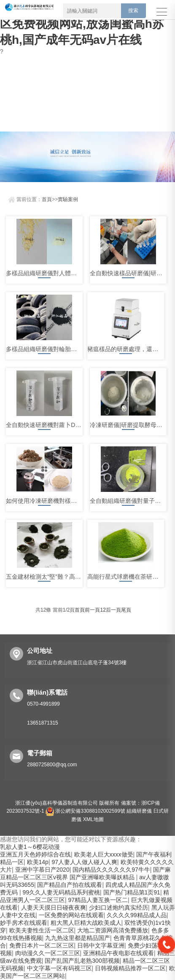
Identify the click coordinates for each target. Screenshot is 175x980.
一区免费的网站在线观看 (71, 915)
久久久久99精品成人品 (137, 915)
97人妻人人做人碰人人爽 (84, 862)
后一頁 (113, 610)
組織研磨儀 (139, 811)
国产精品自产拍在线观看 (70, 885)
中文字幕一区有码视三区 (59, 968)
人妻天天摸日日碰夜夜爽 (54, 908)
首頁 (47, 199)
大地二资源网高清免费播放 (113, 930)
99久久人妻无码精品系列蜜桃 (61, 892)
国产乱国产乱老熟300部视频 (82, 961)
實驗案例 (68, 199)
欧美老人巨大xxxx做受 (104, 854)
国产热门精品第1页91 (132, 892)
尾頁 (126, 610)
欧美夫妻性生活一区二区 (42, 930)
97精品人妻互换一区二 (98, 900)
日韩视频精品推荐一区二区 (130, 968)
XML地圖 (93, 819)
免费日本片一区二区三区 (42, 945)
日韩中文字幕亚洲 (101, 945)
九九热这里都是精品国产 (78, 938)
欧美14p (38, 862)
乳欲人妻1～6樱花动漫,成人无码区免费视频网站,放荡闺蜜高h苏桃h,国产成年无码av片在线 (85, 24)
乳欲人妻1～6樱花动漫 (30, 847)
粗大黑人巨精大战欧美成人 (86, 923)
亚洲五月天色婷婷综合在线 (35, 854)
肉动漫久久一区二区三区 (48, 953)
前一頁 (92, 610)
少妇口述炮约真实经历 (118, 908)
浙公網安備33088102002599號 (85, 811)
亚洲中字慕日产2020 (42, 870)
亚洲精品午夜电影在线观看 (118, 953)
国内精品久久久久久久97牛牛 (111, 870)
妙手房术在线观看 (24, 923)
